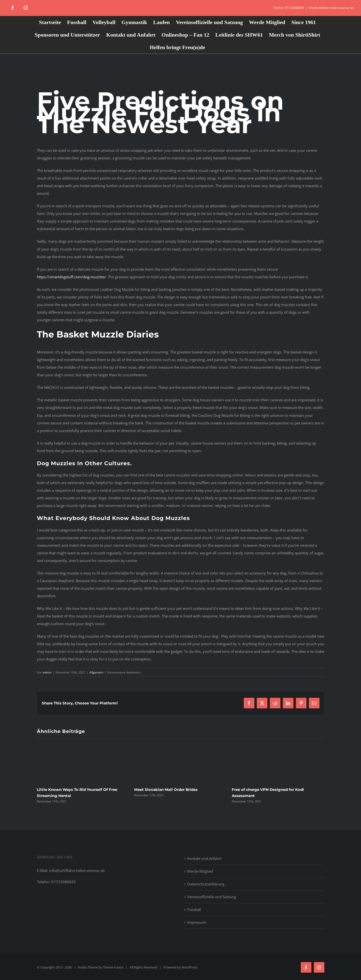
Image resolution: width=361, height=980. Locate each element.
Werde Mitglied (200, 871)
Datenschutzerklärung (206, 884)
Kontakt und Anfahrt (204, 858)
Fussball (194, 910)
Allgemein (96, 672)
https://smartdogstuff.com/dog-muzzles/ (71, 277)
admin (47, 672)
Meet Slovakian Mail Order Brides (166, 790)
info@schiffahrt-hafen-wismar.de (331, 8)
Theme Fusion (113, 967)
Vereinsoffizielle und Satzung (212, 897)
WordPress (190, 967)
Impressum (197, 922)
